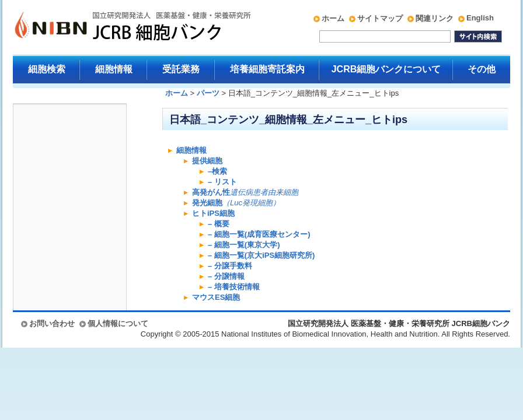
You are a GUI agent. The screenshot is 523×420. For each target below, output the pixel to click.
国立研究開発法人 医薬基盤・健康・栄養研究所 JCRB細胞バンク (120, 27)
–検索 (217, 171)
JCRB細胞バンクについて (386, 69)
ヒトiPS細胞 (213, 213)
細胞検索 (47, 69)
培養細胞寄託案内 (267, 69)
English (480, 18)
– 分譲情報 (226, 276)
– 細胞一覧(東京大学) (244, 245)
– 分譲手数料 (230, 266)
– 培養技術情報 (234, 287)
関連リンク (435, 18)
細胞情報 (114, 69)
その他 (482, 69)
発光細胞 (236, 203)
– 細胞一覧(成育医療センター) (259, 234)
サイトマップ (380, 18)
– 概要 (219, 224)
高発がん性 (245, 192)
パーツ (208, 93)
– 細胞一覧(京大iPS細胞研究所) (261, 255)
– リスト (222, 182)
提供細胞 (207, 161)
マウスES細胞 (216, 297)
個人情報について (118, 323)
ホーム (333, 18)
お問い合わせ (52, 323)
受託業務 (181, 69)
